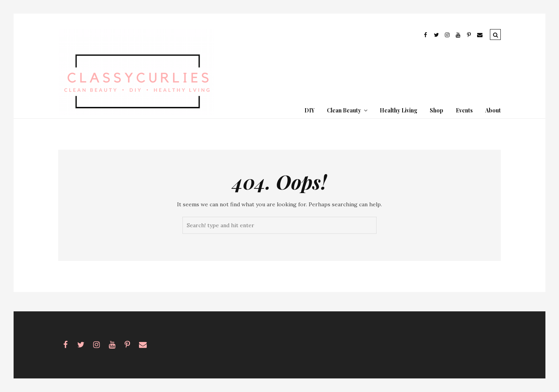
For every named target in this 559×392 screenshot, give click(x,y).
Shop (437, 110)
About (493, 110)
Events (464, 110)
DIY (309, 110)
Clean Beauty (344, 110)
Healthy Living (398, 110)
